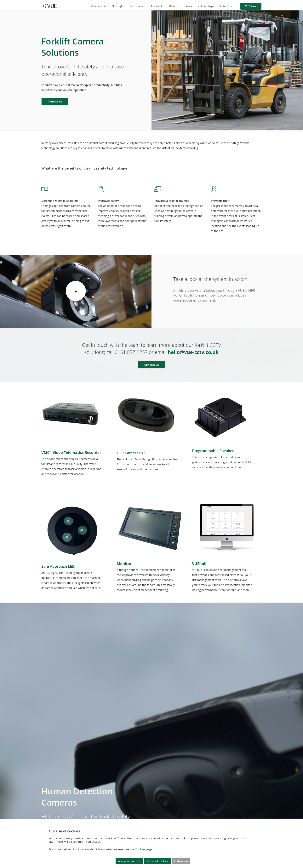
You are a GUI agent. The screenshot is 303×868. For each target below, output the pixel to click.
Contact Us (225, 6)
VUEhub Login (206, 6)
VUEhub (199, 564)
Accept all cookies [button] (129, 861)
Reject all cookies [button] (157, 861)
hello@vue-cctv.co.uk (193, 352)
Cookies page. (144, 849)
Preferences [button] (181, 861)
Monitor (124, 564)
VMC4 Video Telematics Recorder (71, 453)
